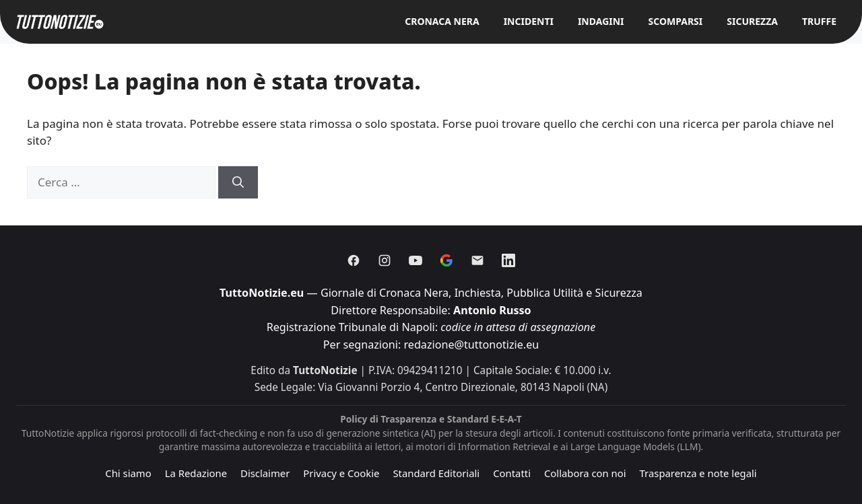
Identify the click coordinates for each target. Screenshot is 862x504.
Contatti (512, 473)
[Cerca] (238, 182)
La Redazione (196, 473)
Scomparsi (676, 21)
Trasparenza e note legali (698, 473)
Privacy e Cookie (341, 473)
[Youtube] (416, 260)
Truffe (819, 21)
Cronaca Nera (442, 21)
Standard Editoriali (436, 473)
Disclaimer (265, 473)
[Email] (477, 260)
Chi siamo (128, 473)
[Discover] (446, 260)
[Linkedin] (508, 260)
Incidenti (529, 21)
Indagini (601, 21)
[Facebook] (354, 260)
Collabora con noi (585, 473)
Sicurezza (752, 21)
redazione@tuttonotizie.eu (471, 345)
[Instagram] (385, 260)
